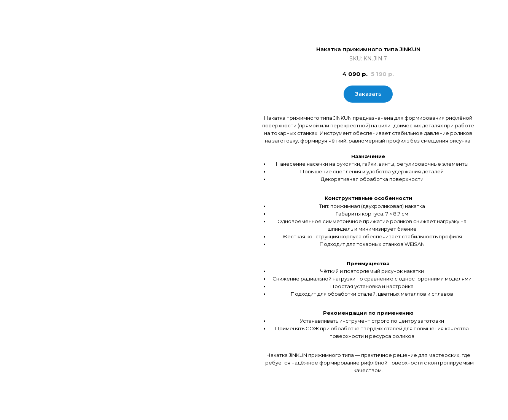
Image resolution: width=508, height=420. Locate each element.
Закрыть (25, 11)
